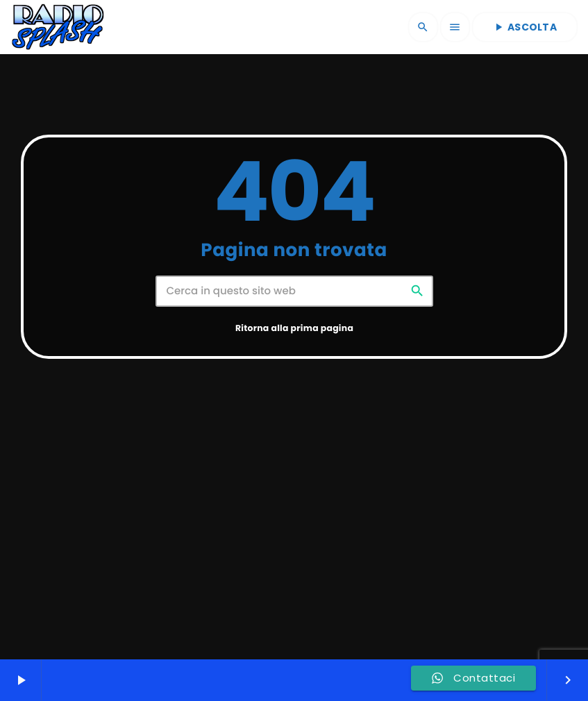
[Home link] (58, 27)
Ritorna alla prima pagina (294, 379)
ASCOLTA (524, 27)
